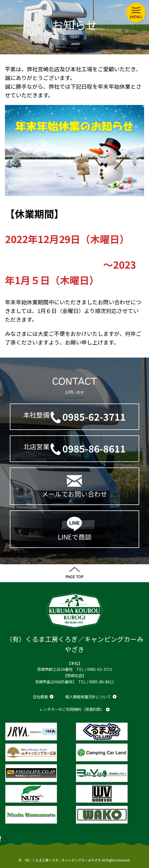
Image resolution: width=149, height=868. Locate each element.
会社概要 (40, 697)
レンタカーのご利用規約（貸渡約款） (72, 709)
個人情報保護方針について (88, 697)
